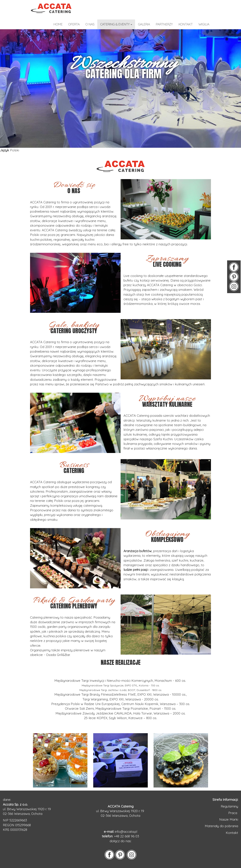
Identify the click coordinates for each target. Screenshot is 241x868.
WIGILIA (204, 24)
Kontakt (232, 833)
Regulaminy (229, 806)
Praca (233, 813)
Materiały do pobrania (221, 826)
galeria (144, 24)
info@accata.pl (126, 832)
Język (5, 150)
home (58, 24)
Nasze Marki (229, 819)
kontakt (186, 24)
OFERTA (74, 24)
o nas (90, 24)
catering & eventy (116, 24)
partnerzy (164, 24)
